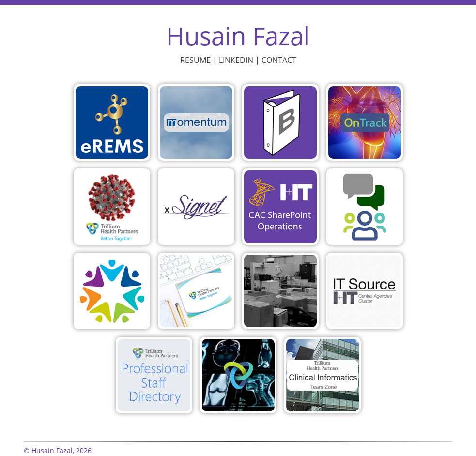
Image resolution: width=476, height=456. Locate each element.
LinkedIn (236, 60)
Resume (195, 60)
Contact (279, 60)
